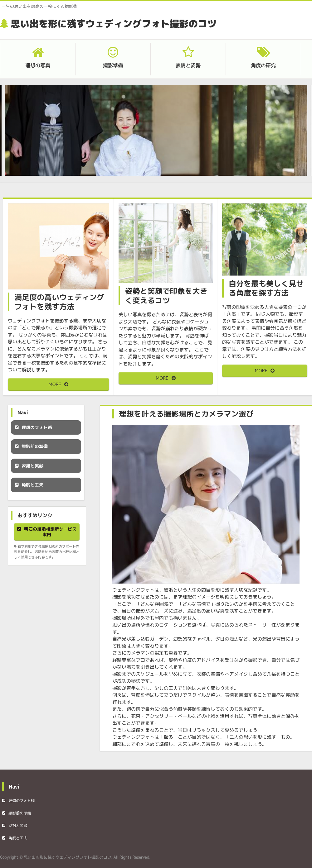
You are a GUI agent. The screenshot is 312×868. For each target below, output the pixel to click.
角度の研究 (263, 65)
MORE (55, 384)
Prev (19, 135)
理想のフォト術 (37, 427)
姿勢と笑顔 (32, 466)
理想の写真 (38, 65)
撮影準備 (113, 65)
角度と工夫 (32, 485)
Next (293, 135)
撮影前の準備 (35, 446)
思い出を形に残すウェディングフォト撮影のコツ (114, 24)
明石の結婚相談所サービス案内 (50, 532)
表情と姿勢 (188, 65)
